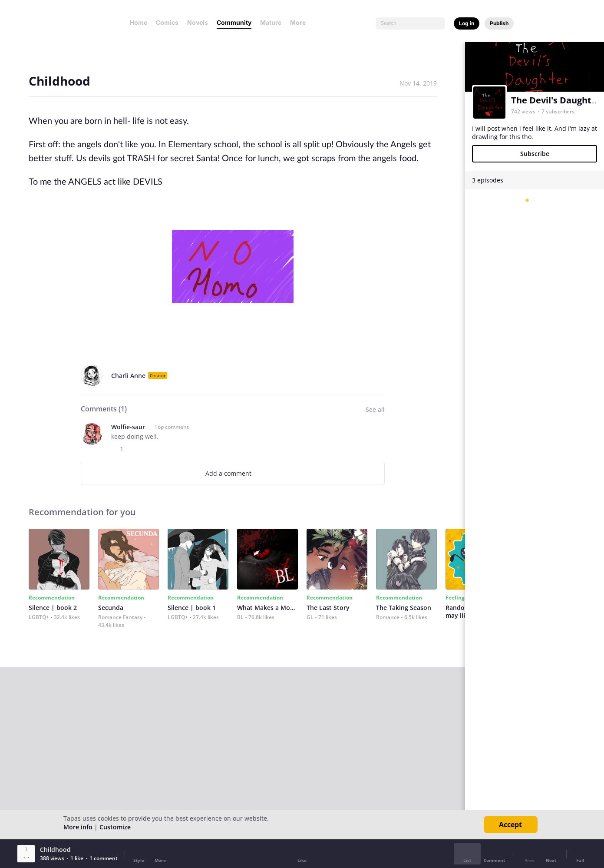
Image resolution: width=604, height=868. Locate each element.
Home (139, 22)
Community (234, 22)
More (300, 22)
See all (375, 409)
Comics (167, 22)
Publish (499, 23)
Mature (271, 22)
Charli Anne (128, 376)
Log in (467, 23)
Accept (510, 825)
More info (78, 827)
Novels (198, 22)
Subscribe (535, 154)
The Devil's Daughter (556, 100)
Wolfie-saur (128, 427)
